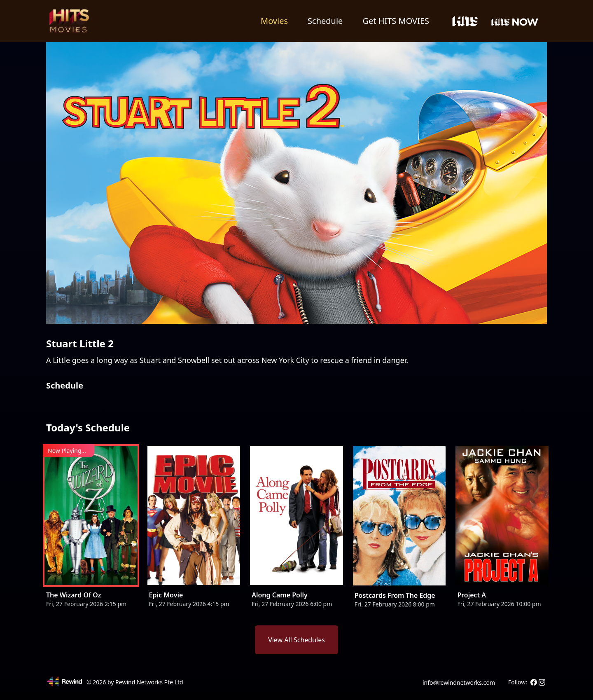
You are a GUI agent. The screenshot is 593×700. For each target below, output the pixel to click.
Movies (274, 21)
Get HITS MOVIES (396, 21)
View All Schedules (296, 640)
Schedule (325, 21)
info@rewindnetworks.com (459, 682)
